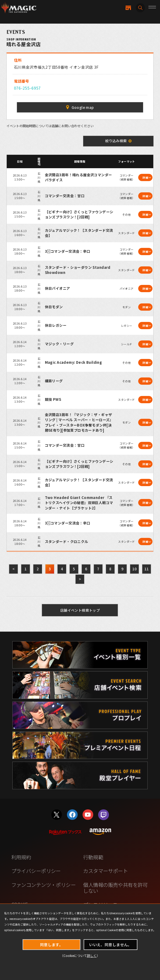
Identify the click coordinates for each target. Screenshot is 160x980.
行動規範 (93, 857)
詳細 (145, 177)
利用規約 (21, 857)
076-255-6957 (27, 88)
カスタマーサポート (105, 871)
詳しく (92, 955)
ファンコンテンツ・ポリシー (44, 885)
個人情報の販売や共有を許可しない (115, 888)
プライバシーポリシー (36, 871)
